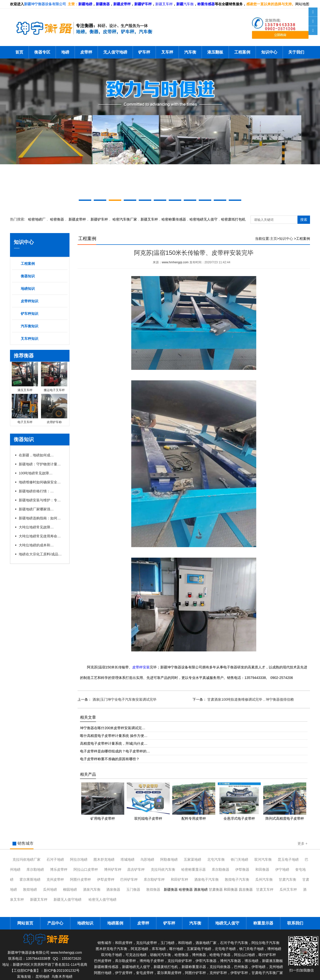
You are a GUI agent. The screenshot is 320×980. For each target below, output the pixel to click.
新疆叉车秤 (164, 4)
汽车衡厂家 (125, 219)
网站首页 (25, 923)
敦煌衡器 (153, 889)
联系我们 (295, 923)
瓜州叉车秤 (288, 889)
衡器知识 (28, 276)
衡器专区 (42, 52)
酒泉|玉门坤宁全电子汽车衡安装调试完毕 (124, 699)
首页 (19, 52)
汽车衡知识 (29, 326)
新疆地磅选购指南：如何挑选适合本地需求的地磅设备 (41, 518)
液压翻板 (215, 52)
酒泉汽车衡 (92, 889)
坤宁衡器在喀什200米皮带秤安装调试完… (113, 728)
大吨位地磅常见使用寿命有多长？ (41, 536)
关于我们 (296, 52)
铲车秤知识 (29, 314)
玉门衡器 (133, 889)
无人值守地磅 (115, 52)
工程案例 (242, 52)
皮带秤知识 (29, 301)
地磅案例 (115, 923)
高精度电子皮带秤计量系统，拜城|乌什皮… (114, 743)
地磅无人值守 (203, 219)
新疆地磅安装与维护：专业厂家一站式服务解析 (41, 500)
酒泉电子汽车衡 (206, 879)
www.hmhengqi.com (175, 262)
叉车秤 (167, 52)
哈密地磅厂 (37, 219)
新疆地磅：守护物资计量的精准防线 (41, 464)
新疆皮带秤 (77, 219)
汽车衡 (188, 4)
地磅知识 (28, 289)
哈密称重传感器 (174, 219)
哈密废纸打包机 (233, 219)
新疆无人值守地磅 (67, 899)
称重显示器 (263, 923)
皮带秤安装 (141, 667)
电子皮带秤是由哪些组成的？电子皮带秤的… (115, 751)
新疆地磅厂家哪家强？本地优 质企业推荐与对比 (36, 509)
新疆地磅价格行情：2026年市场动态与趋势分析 (36, 491)
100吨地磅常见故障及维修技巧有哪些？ (36, 473)
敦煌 (237, 879)
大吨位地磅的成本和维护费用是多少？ (36, 545)
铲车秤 (144, 52)
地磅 (65, 52)
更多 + (302, 843)
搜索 (304, 220)
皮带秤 (86, 52)
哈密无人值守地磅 (102, 899)
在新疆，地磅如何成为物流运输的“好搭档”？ (36, 455)
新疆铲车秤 (99, 219)
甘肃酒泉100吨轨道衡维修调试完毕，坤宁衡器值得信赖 (250, 699)
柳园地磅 (70, 889)
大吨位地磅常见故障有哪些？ (36, 527)
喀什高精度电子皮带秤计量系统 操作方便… (114, 736)
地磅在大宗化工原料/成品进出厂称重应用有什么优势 (41, 554)
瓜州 (264, 879)
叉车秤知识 (29, 339)
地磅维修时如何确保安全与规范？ (41, 482)
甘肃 (287, 879)
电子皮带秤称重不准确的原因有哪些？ (110, 759)
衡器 (57, 219)
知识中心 (269, 52)
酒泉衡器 (113, 889)
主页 (273, 239)
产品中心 (55, 923)
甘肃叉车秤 (265, 889)
